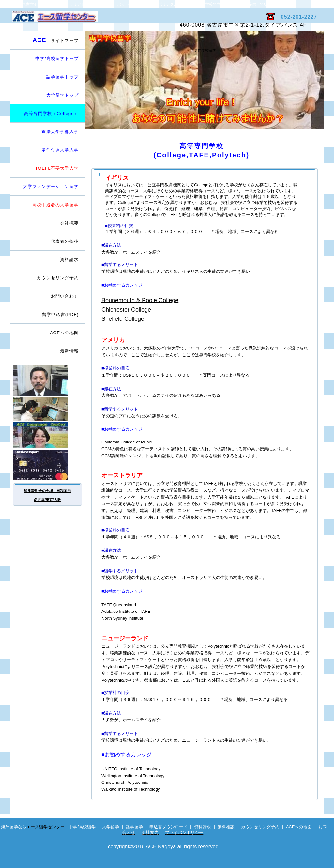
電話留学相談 (48, 409)
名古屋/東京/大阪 (47, 500)
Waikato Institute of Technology (131, 789)
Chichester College (126, 310)
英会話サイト (48, 435)
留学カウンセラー (48, 380)
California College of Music (127, 442)
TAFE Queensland (119, 605)
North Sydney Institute (122, 618)
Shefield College (123, 319)
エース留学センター (88, 20)
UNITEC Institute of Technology (131, 769)
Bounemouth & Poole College (140, 300)
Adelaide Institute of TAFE (126, 611)
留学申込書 (60, 314)
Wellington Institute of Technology (133, 776)
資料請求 (69, 260)
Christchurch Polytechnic (125, 782)
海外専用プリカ (48, 465)
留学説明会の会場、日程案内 (47, 491)
